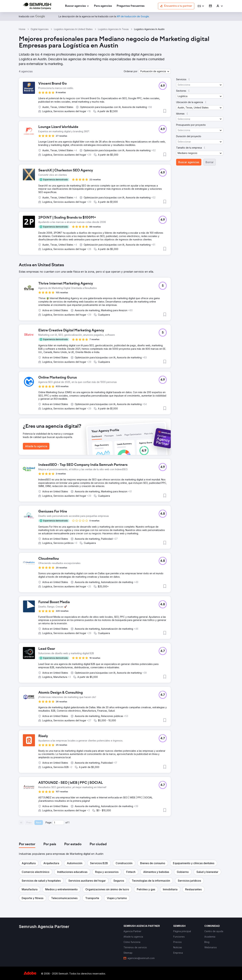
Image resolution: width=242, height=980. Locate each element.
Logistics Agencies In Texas (113, 29)
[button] (201, 6)
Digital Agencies (40, 29)
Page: (49, 822)
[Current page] (58, 823)
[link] (103, 6)
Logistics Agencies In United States (73, 29)
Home (22, 29)
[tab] (27, 844)
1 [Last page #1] (69, 822)
